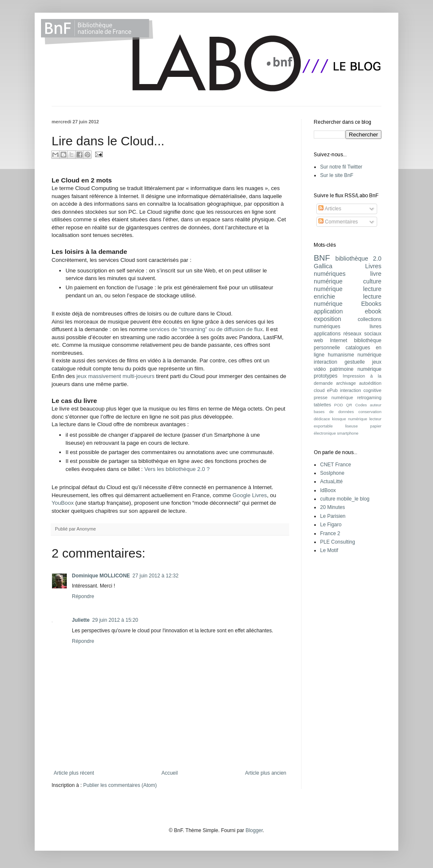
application (328, 311)
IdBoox (328, 490)
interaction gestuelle (339, 362)
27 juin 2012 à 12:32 (155, 576)
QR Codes (356, 405)
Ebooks (371, 304)
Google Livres (250, 495)
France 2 (330, 533)
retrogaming (369, 397)
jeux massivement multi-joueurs (116, 376)
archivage (346, 383)
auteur (376, 405)
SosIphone (332, 473)
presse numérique (333, 397)
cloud (319, 390)
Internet (338, 340)
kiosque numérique (349, 419)
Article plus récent (74, 773)
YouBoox (63, 503)
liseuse (351, 426)
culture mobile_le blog (345, 499)
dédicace (322, 419)
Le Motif (329, 550)
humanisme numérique (355, 355)
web (318, 340)
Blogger (254, 830)
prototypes (326, 376)
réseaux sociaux (362, 334)
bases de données (334, 412)
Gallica (323, 266)
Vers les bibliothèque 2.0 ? (177, 469)
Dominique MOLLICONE (101, 576)
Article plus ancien (266, 773)
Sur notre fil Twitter (341, 167)
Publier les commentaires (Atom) (120, 785)
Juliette (81, 620)
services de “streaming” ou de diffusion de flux (206, 329)
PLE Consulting (338, 542)
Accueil (170, 773)
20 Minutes (333, 507)
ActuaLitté (331, 482)
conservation (370, 412)
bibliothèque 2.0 (358, 258)
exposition (327, 319)
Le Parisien (333, 516)
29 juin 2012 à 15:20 (115, 620)
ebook (373, 311)
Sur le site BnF (337, 175)
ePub (332, 390)
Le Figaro (331, 525)
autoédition (370, 383)
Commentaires (338, 222)
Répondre (83, 596)
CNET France (336, 465)
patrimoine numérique (356, 369)
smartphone (348, 433)
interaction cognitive (361, 390)
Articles (330, 209)
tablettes (322, 405)
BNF (322, 258)
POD (338, 405)
